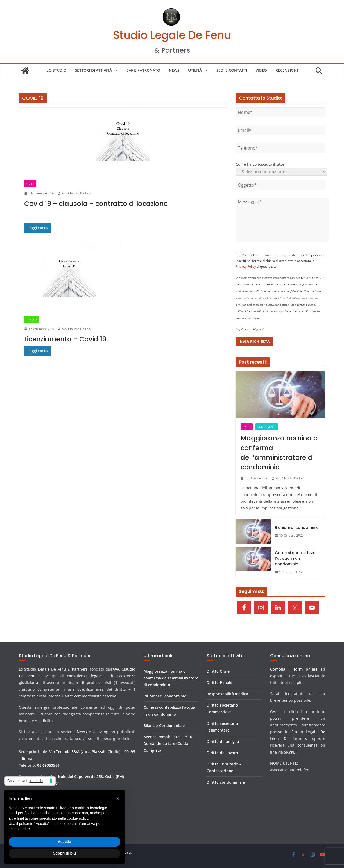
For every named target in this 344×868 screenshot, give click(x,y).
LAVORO (32, 319)
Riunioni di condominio (297, 527)
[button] (115, 71)
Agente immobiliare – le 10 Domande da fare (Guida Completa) (168, 744)
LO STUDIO (56, 70)
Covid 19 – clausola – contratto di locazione (96, 204)
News (82, 732)
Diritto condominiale (226, 782)
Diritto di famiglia (223, 741)
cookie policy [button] (78, 818)
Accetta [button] (65, 842)
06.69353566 (48, 765)
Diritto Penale (219, 683)
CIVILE (30, 184)
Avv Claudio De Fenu (77, 193)
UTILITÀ (195, 70)
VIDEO (261, 70)
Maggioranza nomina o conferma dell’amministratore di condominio (279, 453)
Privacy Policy (246, 267)
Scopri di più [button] (65, 853)
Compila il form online (294, 669)
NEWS (174, 70)
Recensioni (287, 70)
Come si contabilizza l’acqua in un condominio (295, 558)
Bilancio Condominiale (164, 726)
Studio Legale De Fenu (172, 35)
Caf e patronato (143, 70)
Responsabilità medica (227, 694)
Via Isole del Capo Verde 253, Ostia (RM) (87, 777)
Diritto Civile (218, 671)
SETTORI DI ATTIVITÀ (93, 70)
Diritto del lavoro (222, 753)
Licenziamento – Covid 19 (65, 339)
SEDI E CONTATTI (232, 70)
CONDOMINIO (267, 427)
